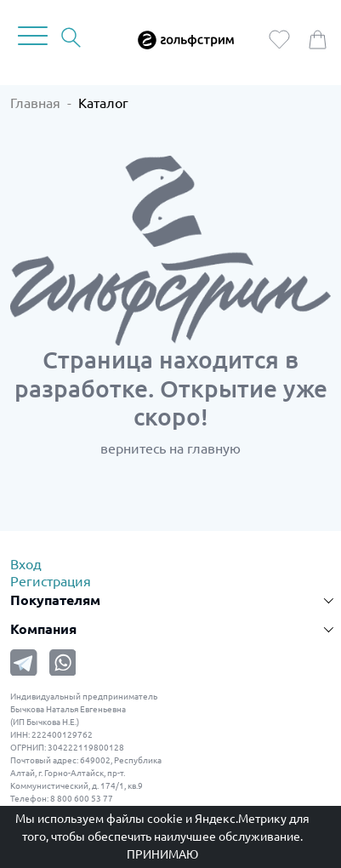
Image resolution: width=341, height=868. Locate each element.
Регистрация (51, 581)
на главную (205, 448)
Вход (26, 564)
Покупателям (55, 600)
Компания (43, 629)
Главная (35, 103)
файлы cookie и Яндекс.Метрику (196, 819)
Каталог (103, 103)
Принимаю (162, 854)
